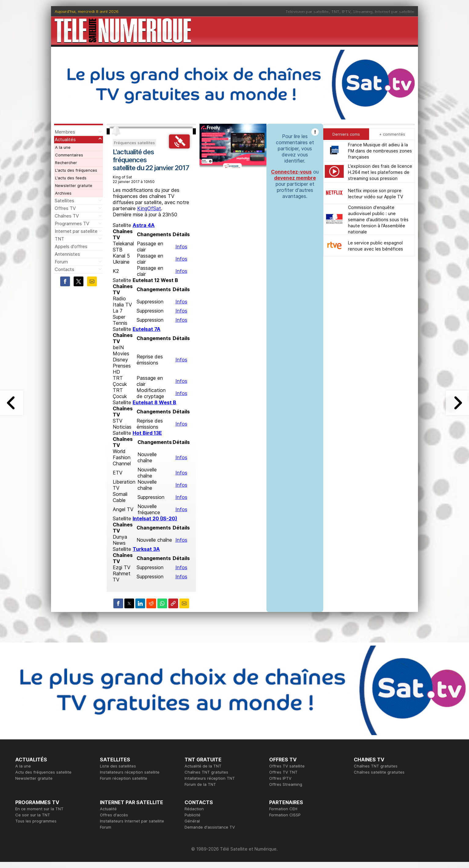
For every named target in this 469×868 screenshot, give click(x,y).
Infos (181, 247)
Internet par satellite (395, 11)
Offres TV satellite (287, 766)
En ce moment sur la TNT (39, 809)
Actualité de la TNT (203, 766)
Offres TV (65, 208)
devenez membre (295, 178)
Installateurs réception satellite (130, 772)
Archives (63, 193)
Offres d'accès (114, 815)
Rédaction (194, 809)
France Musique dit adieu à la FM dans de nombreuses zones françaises (380, 151)
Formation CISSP (285, 815)
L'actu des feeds (71, 178)
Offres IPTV (280, 778)
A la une (63, 147)
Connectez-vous (291, 172)
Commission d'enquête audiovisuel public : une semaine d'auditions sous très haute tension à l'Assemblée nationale (378, 220)
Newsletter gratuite (74, 185)
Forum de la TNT (200, 784)
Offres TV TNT (283, 772)
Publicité (192, 815)
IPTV (346, 11)
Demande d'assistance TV (210, 827)
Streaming (363, 11)
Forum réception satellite (124, 778)
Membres (65, 132)
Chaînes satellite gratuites (379, 772)
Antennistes (67, 254)
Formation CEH (283, 809)
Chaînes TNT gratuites (206, 772)
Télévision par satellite (307, 11)
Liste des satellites (118, 766)
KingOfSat (149, 208)
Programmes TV (72, 223)
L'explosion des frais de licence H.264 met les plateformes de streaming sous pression (380, 172)
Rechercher (66, 163)
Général (192, 821)
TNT (335, 11)
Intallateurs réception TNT (210, 778)
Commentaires (69, 155)
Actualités (65, 139)
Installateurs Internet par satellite (132, 821)
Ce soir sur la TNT (33, 815)
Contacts (64, 269)
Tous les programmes (36, 821)
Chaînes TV (67, 216)
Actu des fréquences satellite (43, 772)
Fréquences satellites (134, 143)
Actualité (108, 809)
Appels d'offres (71, 246)
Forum (61, 262)
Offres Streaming (286, 784)
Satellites (64, 201)
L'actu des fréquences (76, 170)
